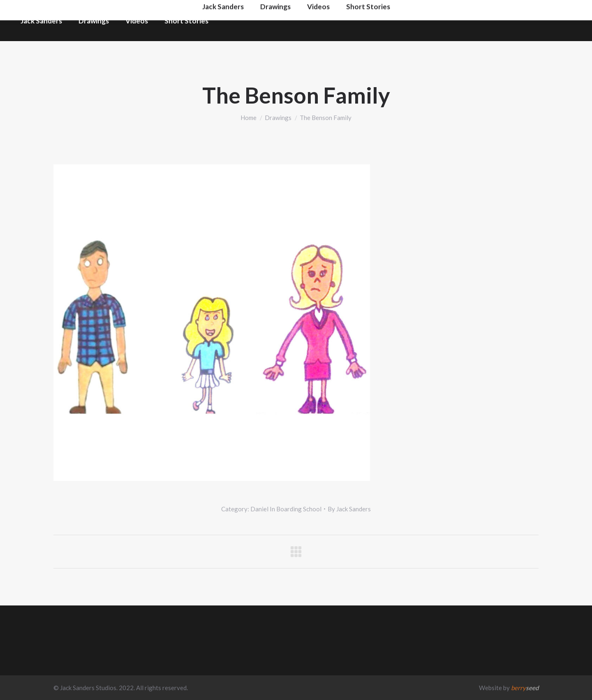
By (349, 509)
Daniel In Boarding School (286, 509)
